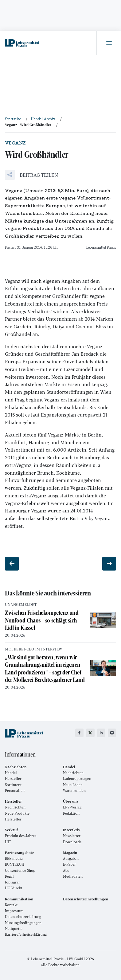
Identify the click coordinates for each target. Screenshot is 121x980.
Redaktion (71, 813)
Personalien (15, 790)
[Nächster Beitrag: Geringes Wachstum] (109, 564)
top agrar (12, 882)
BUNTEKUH (15, 864)
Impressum (14, 911)
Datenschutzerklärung (23, 917)
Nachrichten (73, 773)
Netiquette (14, 929)
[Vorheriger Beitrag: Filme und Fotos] (12, 564)
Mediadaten (73, 876)
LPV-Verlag (72, 807)
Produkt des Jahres (21, 836)
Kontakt (11, 905)
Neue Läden (73, 785)
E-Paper (69, 864)
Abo (66, 870)
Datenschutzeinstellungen (86, 899)
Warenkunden (74, 790)
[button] (31, 175)
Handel (11, 773)
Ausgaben (71, 858)
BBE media (14, 858)
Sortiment (13, 785)
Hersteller (13, 778)
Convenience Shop (20, 870)
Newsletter (72, 836)
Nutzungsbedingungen (23, 923)
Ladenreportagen (77, 778)
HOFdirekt (14, 888)
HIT (8, 842)
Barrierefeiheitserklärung (26, 934)
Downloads (72, 842)
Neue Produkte (17, 813)
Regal (9, 876)
